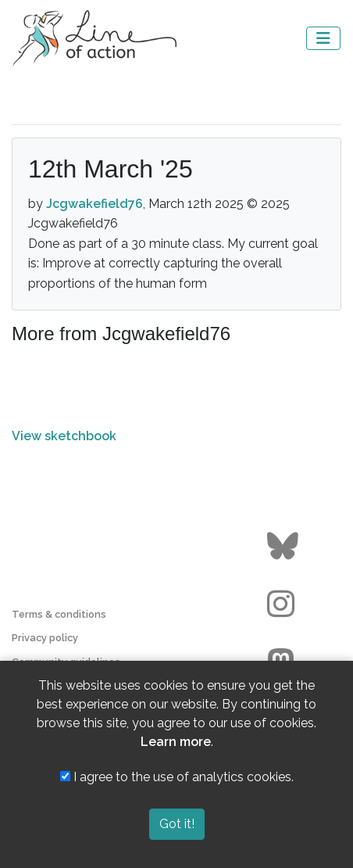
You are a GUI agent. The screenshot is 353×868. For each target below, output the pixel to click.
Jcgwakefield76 (94, 204)
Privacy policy (45, 638)
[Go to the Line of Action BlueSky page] (285, 547)
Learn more (176, 742)
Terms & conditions (59, 614)
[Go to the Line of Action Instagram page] (285, 604)
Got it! (177, 824)
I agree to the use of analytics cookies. (177, 777)
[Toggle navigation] (323, 38)
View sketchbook (64, 436)
